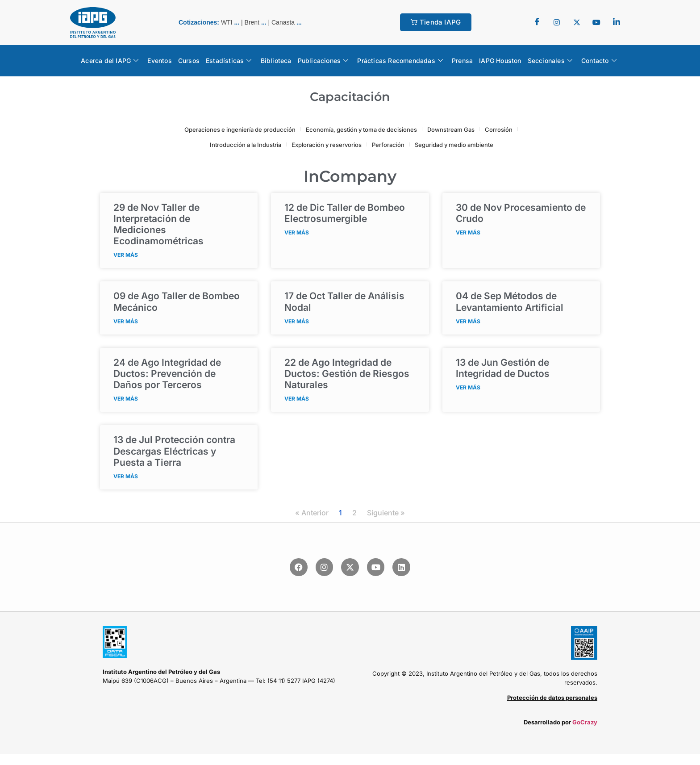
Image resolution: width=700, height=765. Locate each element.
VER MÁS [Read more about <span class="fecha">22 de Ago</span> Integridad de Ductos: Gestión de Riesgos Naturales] (297, 399)
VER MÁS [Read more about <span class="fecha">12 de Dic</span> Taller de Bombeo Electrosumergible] (297, 232)
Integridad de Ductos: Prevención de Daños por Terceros (167, 374)
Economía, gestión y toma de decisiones (361, 130)
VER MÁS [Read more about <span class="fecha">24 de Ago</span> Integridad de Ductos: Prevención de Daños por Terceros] (126, 399)
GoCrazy (585, 722)
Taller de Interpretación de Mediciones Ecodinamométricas (158, 224)
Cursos (189, 61)
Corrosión (499, 130)
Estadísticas (229, 61)
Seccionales (550, 61)
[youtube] (596, 22)
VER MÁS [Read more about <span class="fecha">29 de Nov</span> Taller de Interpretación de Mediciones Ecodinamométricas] (126, 255)
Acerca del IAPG (110, 61)
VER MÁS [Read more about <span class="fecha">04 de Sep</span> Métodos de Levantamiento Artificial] (468, 321)
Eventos (159, 61)
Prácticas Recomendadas (400, 61)
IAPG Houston (500, 61)
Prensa (462, 61)
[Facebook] (537, 22)
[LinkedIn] (617, 22)
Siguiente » (386, 513)
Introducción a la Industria (246, 145)
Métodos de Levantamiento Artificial (510, 301)
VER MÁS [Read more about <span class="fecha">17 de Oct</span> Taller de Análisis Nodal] (297, 321)
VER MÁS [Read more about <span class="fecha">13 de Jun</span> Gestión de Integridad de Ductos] (468, 387)
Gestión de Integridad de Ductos (503, 368)
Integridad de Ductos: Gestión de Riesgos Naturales (347, 374)
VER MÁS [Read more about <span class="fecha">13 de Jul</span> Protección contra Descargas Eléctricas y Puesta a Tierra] (126, 476)
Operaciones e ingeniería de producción (240, 130)
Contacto (599, 61)
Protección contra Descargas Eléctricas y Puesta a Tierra (174, 451)
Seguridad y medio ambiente (454, 145)
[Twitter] (557, 22)
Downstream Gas (451, 130)
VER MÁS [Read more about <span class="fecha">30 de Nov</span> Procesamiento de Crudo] (468, 232)
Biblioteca (276, 61)
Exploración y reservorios (327, 145)
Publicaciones (323, 61)
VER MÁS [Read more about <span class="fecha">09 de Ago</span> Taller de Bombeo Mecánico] (126, 321)
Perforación (388, 145)
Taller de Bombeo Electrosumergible (345, 213)
